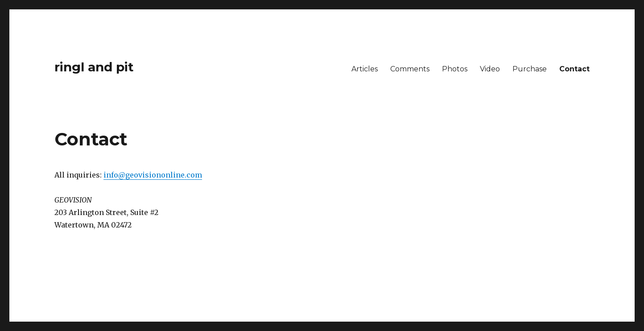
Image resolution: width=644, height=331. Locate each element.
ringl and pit (94, 67)
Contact (574, 69)
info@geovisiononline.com (153, 175)
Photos (455, 69)
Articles (365, 69)
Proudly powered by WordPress (145, 289)
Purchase (530, 69)
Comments (410, 69)
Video (490, 69)
